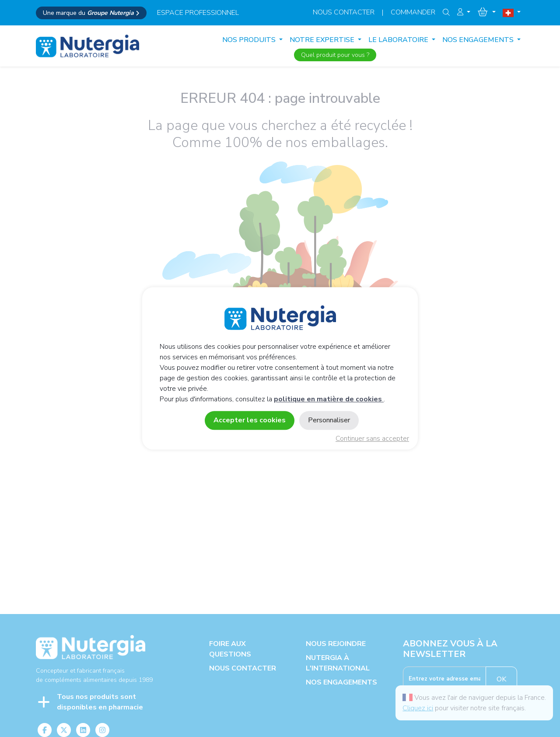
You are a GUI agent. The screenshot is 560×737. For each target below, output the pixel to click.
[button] (464, 12)
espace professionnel (198, 13)
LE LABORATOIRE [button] (399, 40)
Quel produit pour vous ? (335, 55)
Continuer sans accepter (372, 439)
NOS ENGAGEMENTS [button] (479, 40)
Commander (413, 12)
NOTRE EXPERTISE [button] (323, 40)
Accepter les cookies (250, 421)
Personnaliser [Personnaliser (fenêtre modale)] (329, 421)
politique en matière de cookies (329, 400)
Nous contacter (344, 12)
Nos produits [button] (250, 40)
